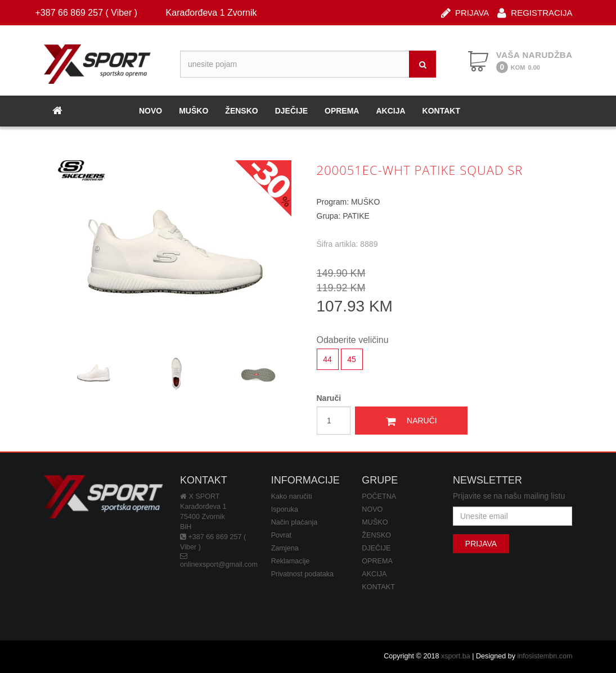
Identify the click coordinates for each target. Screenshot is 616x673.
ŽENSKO (241, 111)
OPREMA (342, 111)
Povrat (281, 535)
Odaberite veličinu (353, 340)
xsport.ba (456, 656)
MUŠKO (194, 111)
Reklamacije (291, 561)
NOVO (150, 111)
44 (327, 359)
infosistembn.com (545, 656)
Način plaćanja (294, 522)
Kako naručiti (292, 496)
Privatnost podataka (302, 574)
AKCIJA (390, 111)
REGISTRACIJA (535, 12)
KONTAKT (441, 111)
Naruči (329, 398)
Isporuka (285, 509)
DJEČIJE (291, 111)
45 (352, 359)
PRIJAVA (465, 12)
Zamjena (285, 548)
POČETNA (379, 496)
